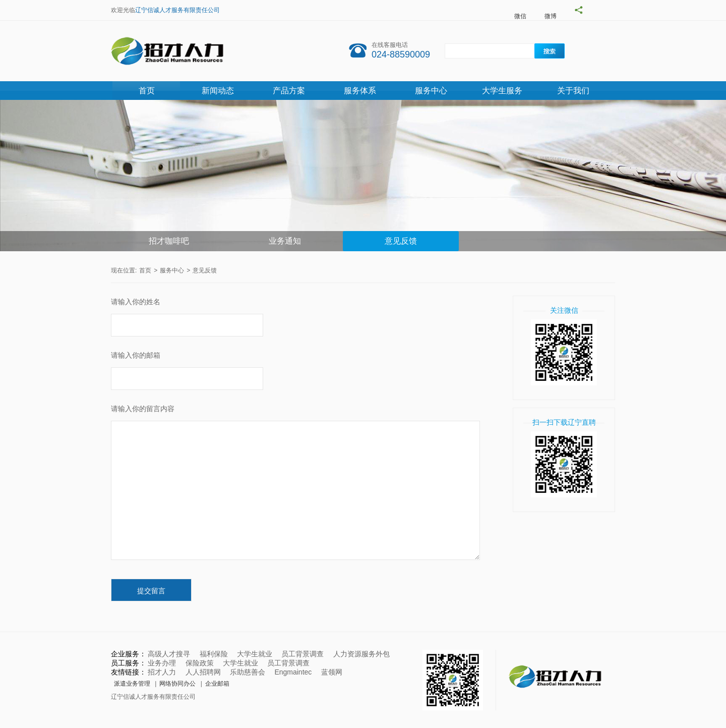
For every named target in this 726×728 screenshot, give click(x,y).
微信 (520, 16)
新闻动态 (218, 91)
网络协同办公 (177, 684)
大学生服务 (502, 91)
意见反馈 (401, 241)
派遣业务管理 (132, 684)
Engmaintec (293, 672)
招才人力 (162, 672)
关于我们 (573, 91)
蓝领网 (332, 672)
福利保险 (214, 654)
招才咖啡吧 (169, 241)
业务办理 (162, 663)
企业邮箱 (217, 684)
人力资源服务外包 (361, 654)
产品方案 (289, 91)
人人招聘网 (203, 672)
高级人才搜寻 (169, 654)
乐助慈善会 (248, 672)
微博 (551, 16)
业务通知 (285, 241)
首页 (147, 91)
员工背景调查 (302, 654)
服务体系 (360, 91)
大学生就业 (255, 654)
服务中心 (431, 91)
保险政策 (200, 663)
